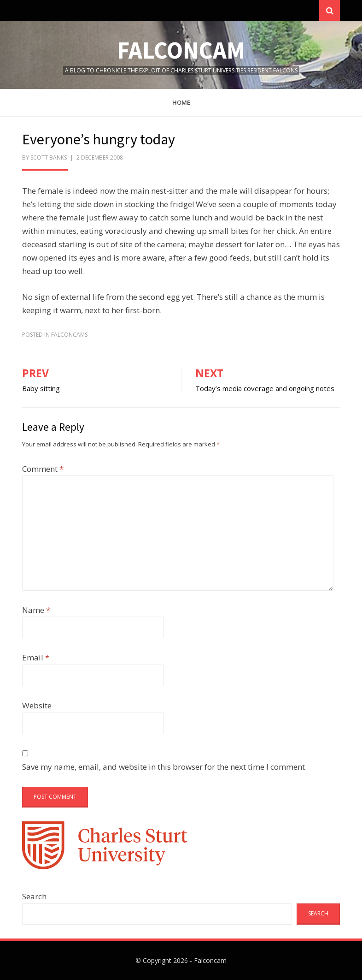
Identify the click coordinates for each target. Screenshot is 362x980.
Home (181, 102)
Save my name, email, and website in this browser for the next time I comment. (164, 767)
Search (34, 896)
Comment (43, 469)
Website (37, 705)
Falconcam (181, 50)
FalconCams (69, 335)
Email (36, 657)
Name (36, 610)
